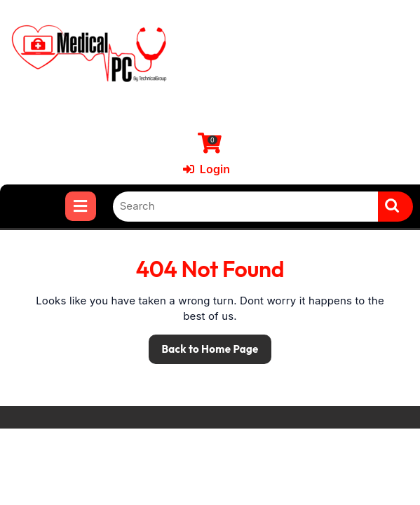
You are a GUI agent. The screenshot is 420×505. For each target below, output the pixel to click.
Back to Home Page (203, 345)
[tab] (80, 206)
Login (207, 169)
